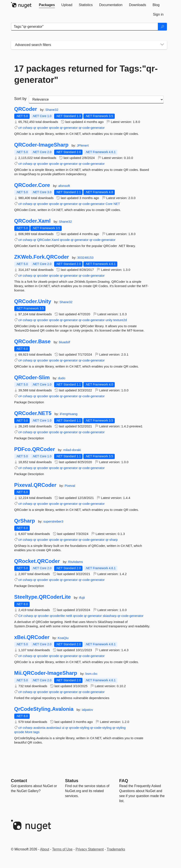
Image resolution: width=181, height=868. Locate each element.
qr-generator (69, 128)
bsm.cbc (92, 674)
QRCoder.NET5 (33, 413)
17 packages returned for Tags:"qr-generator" (86, 74)
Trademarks (116, 849)
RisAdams (76, 562)
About (45, 849)
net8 (69, 616)
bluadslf (65, 342)
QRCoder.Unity (33, 301)
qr (35, 128)
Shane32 (52, 110)
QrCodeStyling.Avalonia (44, 709)
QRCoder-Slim (32, 378)
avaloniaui (54, 728)
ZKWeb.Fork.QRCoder (42, 257)
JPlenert (83, 145)
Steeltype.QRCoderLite (43, 597)
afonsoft (64, 186)
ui (63, 728)
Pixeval (70, 486)
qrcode (54, 128)
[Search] (162, 27)
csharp (28, 128)
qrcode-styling (79, 728)
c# (20, 128)
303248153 (85, 257)
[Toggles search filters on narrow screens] (162, 45)
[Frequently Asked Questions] (124, 781)
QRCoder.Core (32, 185)
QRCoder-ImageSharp (41, 145)
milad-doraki (72, 450)
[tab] (47, 5)
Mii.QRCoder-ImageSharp (46, 673)
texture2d (120, 320)
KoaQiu (63, 638)
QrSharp (25, 521)
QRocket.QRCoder (37, 561)
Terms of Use (62, 849)
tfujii (82, 597)
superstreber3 (53, 521)
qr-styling (119, 728)
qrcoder (43, 128)
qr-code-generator (92, 128)
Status (72, 781)
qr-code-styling (101, 728)
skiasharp (110, 616)
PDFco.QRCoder (35, 449)
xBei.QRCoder (32, 637)
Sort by (20, 99)
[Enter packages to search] (85, 27)
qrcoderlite (57, 616)
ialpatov (87, 710)
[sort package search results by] (96, 100)
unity (109, 320)
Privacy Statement (90, 849)
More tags (32, 732)
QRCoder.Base (32, 342)
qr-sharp (112, 540)
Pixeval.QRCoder (35, 485)
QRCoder (26, 109)
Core (109, 204)
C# (20, 616)
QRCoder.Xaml (32, 221)
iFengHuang (69, 414)
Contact (19, 781)
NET (117, 204)
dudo (62, 378)
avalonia (39, 728)
